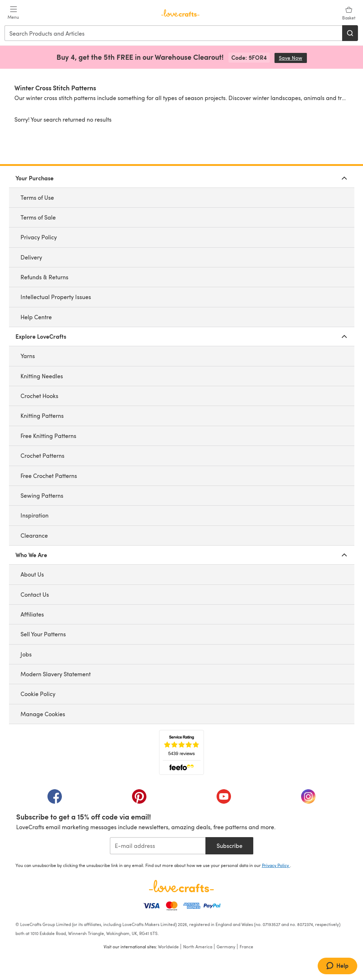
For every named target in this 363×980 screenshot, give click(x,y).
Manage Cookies (43, 714)
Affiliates (32, 614)
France (246, 947)
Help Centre (36, 317)
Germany (226, 947)
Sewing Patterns (42, 495)
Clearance (34, 535)
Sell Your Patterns (43, 634)
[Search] (350, 33)
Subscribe (230, 846)
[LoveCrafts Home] (182, 886)
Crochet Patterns (42, 455)
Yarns (28, 356)
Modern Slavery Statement (56, 674)
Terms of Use (37, 197)
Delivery (31, 257)
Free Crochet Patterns (49, 476)
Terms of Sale (38, 217)
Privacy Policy (39, 237)
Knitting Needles (42, 376)
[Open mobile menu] (13, 13)
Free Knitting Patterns (48, 436)
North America (198, 947)
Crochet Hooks (39, 396)
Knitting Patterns (42, 416)
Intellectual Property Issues (56, 297)
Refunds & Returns (44, 277)
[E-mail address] (158, 846)
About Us (32, 574)
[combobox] (174, 33)
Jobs (26, 654)
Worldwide (168, 947)
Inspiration (35, 515)
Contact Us (35, 594)
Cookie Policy (38, 694)
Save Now (293, 58)
